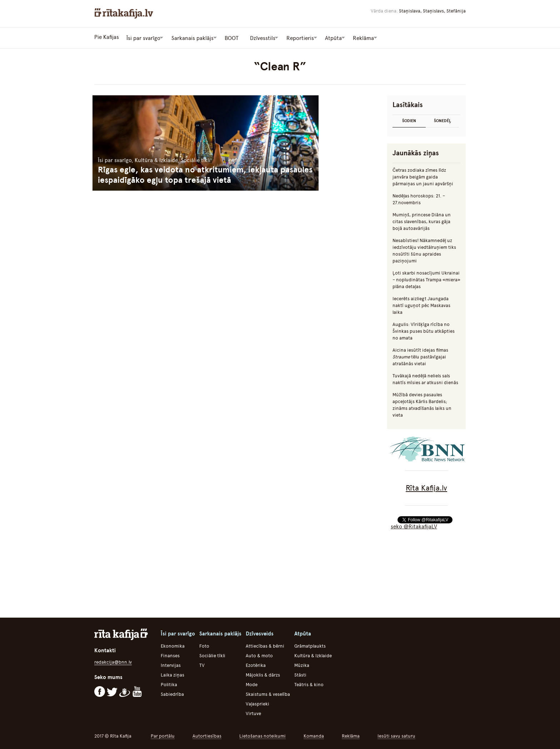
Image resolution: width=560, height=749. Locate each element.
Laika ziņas (172, 674)
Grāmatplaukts (310, 645)
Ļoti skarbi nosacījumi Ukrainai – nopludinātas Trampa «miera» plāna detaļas (426, 279)
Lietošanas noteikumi (262, 735)
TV (202, 664)
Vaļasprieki (257, 703)
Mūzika (302, 664)
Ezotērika (256, 664)
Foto (204, 645)
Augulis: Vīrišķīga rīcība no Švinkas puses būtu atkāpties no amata (424, 330)
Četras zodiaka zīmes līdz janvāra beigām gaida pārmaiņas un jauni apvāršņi (423, 176)
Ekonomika (173, 645)
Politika (169, 683)
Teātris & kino (309, 683)
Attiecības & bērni (265, 645)
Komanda (314, 735)
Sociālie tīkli (212, 655)
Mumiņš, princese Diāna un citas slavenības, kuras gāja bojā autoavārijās (422, 220)
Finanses (170, 655)
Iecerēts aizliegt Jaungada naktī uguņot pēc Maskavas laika (421, 304)
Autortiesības (207, 735)
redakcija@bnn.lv (113, 661)
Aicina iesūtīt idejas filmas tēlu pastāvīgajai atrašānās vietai (420, 356)
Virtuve (253, 712)
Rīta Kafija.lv (426, 487)
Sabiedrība (172, 693)
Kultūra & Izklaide (313, 655)
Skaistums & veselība (268, 693)
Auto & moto (259, 655)
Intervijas (171, 664)
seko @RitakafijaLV (414, 526)
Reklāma (351, 735)
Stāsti (300, 674)
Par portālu (163, 735)
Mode (252, 683)
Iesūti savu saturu (396, 735)
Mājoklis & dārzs (263, 674)
